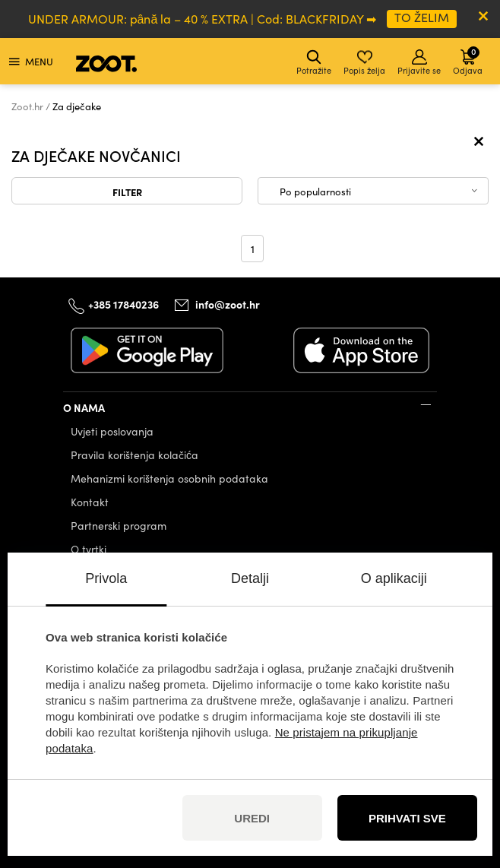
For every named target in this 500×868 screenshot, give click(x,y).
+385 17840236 (123, 304)
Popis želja (364, 63)
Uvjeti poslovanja (112, 431)
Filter (127, 192)
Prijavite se (419, 63)
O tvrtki (89, 549)
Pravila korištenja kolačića (134, 455)
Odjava (468, 60)
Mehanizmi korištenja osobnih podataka (169, 478)
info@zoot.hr (228, 304)
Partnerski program (119, 526)
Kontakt (90, 502)
